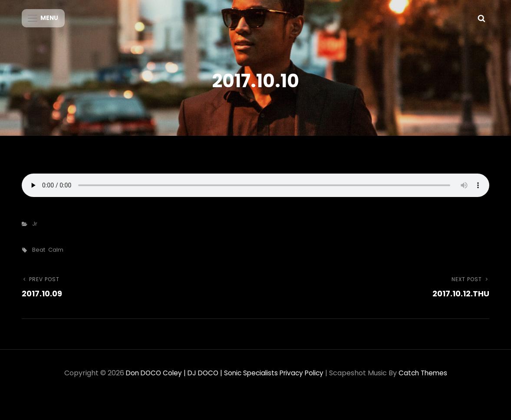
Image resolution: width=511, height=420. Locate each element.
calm (56, 256)
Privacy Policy (303, 379)
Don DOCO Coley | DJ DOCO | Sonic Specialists (199, 379)
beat (39, 256)
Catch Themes (427, 379)
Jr (35, 230)
